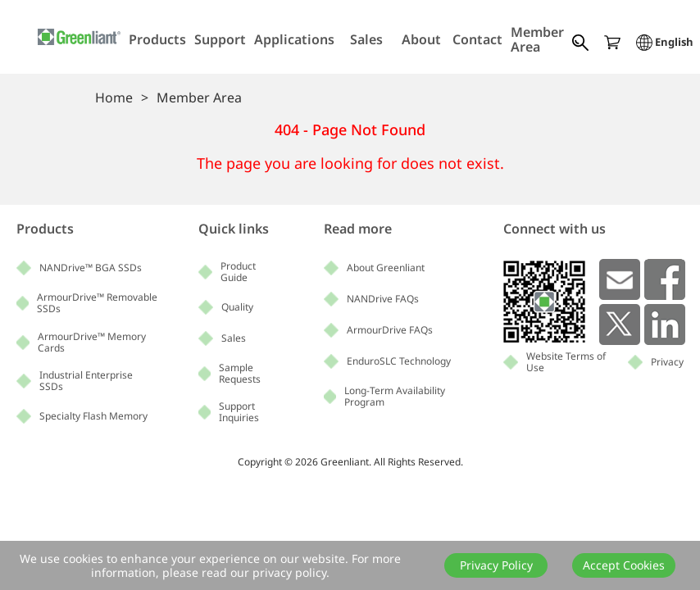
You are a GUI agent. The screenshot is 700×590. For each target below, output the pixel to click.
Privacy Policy (496, 565)
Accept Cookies (624, 565)
